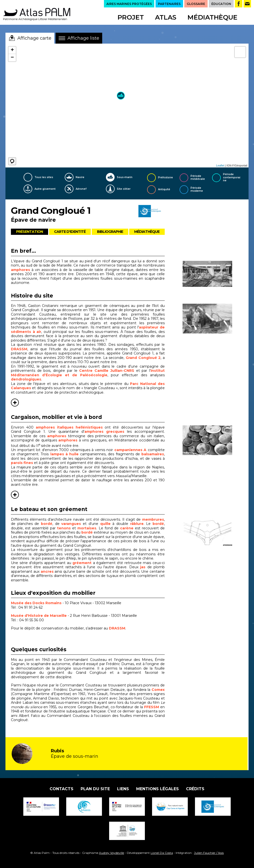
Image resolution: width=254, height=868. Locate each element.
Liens (123, 789)
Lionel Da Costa (162, 853)
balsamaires (153, 454)
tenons (65, 528)
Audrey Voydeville (111, 853)
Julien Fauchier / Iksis (209, 853)
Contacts (62, 789)
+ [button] (12, 50)
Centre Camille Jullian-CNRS (107, 371)
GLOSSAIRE (196, 4)
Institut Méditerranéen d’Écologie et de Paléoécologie (88, 373)
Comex (158, 690)
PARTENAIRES (169, 4)
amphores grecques (104, 432)
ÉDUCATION (221, 4)
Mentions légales (158, 789)
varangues (72, 524)
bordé (47, 524)
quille (106, 524)
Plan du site (95, 789)
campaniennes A (130, 450)
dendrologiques (26, 379)
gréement (83, 563)
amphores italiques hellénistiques (69, 427)
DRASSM (19, 349)
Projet (131, 17)
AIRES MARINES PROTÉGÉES (129, 4)
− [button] (12, 58)
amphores (20, 270)
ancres (47, 571)
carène (127, 528)
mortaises (87, 528)
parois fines (22, 463)
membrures (153, 519)
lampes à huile (64, 454)
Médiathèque (212, 17)
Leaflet (220, 165)
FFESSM (152, 707)
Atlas (166, 17)
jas (144, 567)
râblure (137, 524)
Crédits (195, 789)
